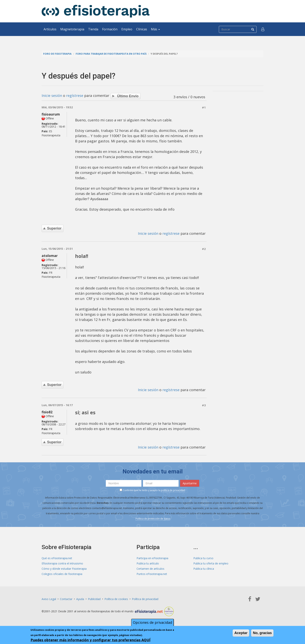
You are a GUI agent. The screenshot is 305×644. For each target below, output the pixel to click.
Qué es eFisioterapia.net (57, 558)
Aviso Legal (49, 599)
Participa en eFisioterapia (152, 558)
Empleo (127, 29)
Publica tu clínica (204, 569)
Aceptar (241, 633)
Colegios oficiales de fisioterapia (62, 574)
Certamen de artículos (150, 569)
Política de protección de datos (153, 519)
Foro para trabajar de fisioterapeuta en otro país (111, 54)
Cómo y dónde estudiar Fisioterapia (64, 569)
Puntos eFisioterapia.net (152, 574)
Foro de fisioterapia (57, 54)
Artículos (50, 29)
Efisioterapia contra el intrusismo (62, 563)
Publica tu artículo (148, 563)
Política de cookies (116, 599)
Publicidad (94, 599)
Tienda (93, 29)
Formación (110, 29)
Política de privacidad (145, 599)
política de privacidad (173, 490)
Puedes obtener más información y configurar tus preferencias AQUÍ (90, 640)
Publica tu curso (203, 558)
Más (155, 29)
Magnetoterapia (72, 29)
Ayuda (80, 599)
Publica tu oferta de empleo (211, 563)
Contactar (66, 599)
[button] (263, 29)
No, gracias (262, 633)
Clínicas (142, 29)
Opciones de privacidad (152, 622)
